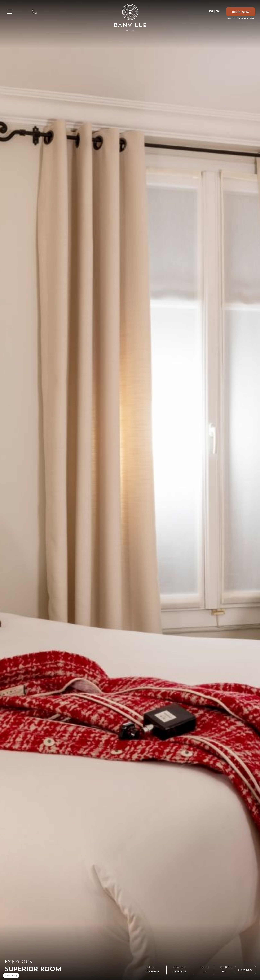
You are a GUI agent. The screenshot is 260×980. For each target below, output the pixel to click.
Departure (179, 967)
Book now (245, 970)
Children (226, 967)
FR (217, 12)
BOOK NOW (241, 12)
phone (35, 12)
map (23, 12)
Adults (205, 967)
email (46, 12)
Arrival (150, 967)
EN (211, 12)
